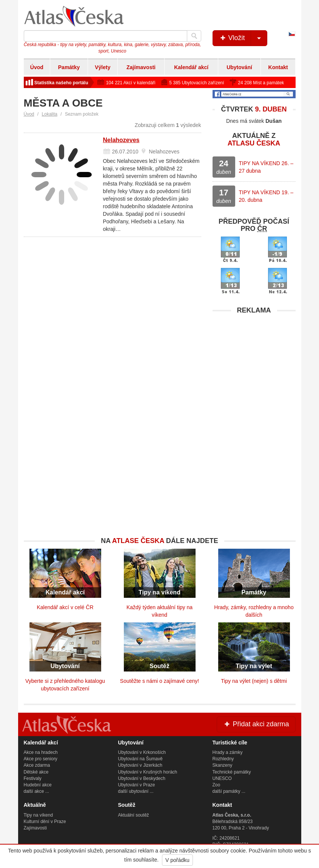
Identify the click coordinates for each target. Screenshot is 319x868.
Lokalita (50, 114)
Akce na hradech (41, 752)
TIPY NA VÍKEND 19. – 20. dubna (266, 196)
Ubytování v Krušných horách (148, 772)
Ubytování (239, 67)
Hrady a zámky (228, 752)
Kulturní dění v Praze (45, 822)
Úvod (37, 67)
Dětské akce (36, 772)
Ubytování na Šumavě (140, 759)
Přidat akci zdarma (256, 724)
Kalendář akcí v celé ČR (65, 607)
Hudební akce (38, 785)
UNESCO (222, 778)
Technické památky (232, 772)
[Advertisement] (254, 365)
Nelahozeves (121, 140)
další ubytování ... (136, 791)
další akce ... (36, 791)
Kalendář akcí (191, 67)
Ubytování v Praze (137, 785)
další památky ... (229, 791)
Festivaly (33, 778)
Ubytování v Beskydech (142, 778)
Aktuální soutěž (134, 815)
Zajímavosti (141, 67)
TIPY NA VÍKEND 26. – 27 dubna (266, 167)
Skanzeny (223, 765)
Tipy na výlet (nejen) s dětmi (254, 681)
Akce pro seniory (41, 759)
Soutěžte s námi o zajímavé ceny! (159, 681)
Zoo (217, 785)
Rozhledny (223, 759)
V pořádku (177, 860)
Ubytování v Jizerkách (140, 765)
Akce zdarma (37, 765)
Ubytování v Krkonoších (142, 752)
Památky (69, 67)
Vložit (243, 38)
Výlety (102, 67)
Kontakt (278, 67)
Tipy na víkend (39, 815)
